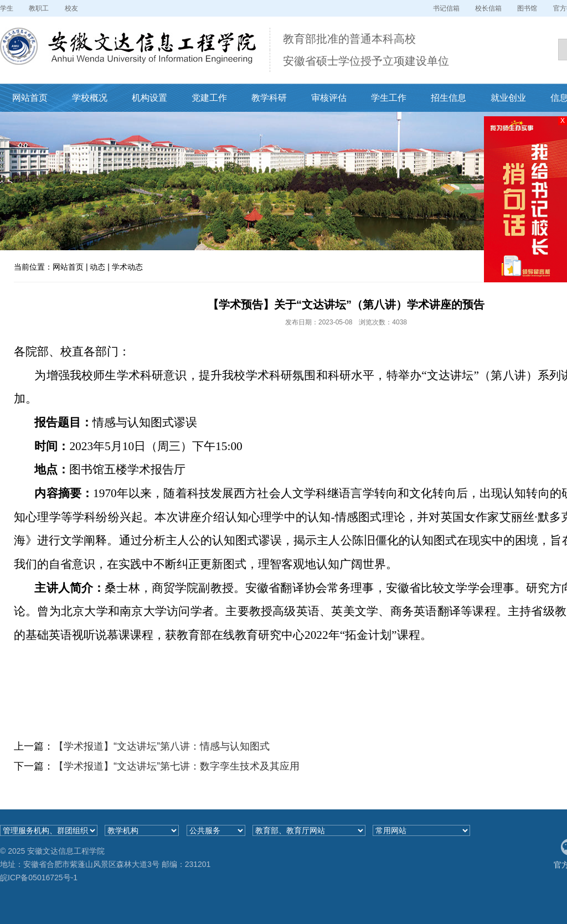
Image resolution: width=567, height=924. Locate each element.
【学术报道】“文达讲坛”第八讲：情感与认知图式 (162, 746)
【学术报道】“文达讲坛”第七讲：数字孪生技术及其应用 (177, 766)
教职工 (39, 8)
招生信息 (449, 98)
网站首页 (30, 98)
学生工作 (389, 98)
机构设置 (150, 98)
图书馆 (527, 8)
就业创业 (508, 98)
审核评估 (329, 98)
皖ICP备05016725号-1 (39, 877)
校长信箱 (488, 8)
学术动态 (127, 267)
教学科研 (269, 98)
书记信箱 (446, 8)
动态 (97, 267)
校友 (71, 8)
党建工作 (209, 98)
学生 (7, 8)
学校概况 (90, 98)
